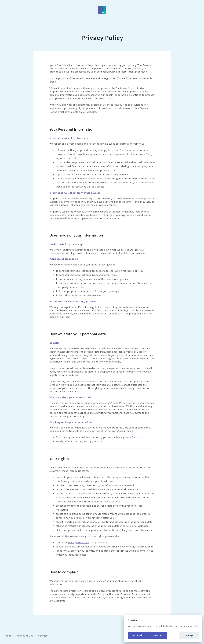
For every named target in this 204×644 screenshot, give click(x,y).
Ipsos (8, 636)
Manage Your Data (127, 437)
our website (89, 112)
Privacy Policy (25, 636)
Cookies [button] (43, 636)
